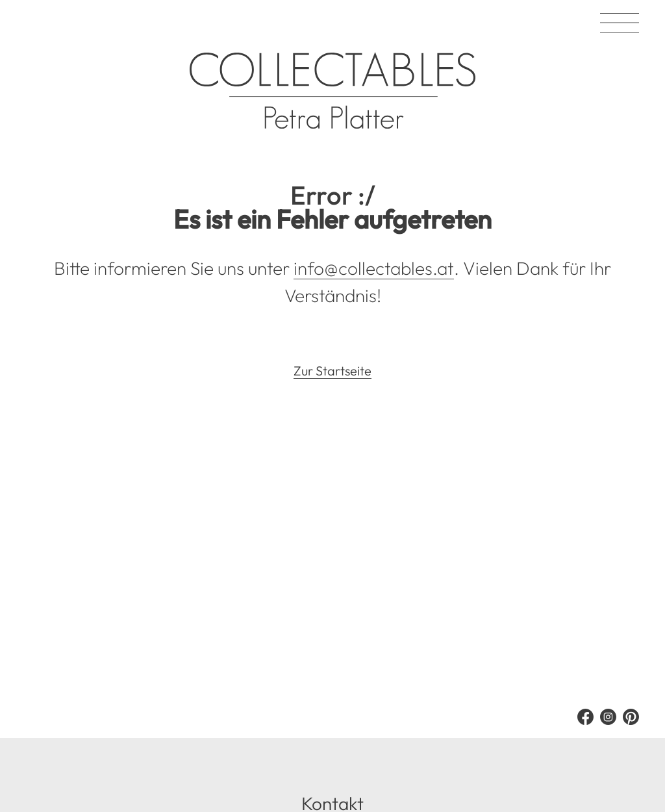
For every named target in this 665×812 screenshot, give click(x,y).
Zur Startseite (332, 371)
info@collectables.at (374, 268)
